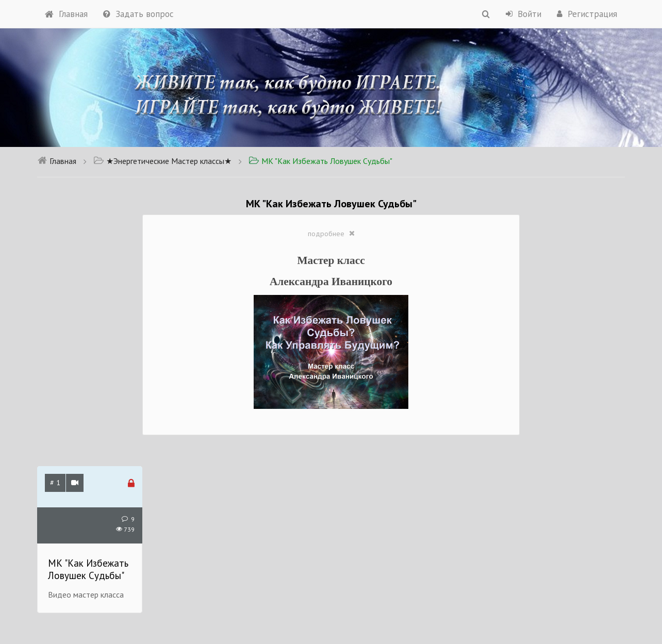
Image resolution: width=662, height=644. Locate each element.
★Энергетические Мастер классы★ (162, 161)
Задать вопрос (138, 14)
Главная (66, 14)
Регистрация (587, 14)
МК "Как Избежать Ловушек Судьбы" (320, 161)
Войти (524, 14)
